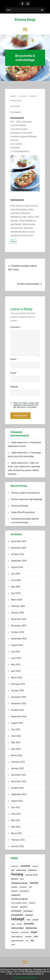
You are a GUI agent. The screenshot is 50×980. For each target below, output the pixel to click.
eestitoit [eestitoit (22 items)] (25, 866)
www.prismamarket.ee (25, 977)
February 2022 (18, 762)
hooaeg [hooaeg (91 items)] (17, 874)
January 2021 (18, 846)
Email (14, 373)
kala (14, 241)
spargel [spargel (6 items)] (35, 920)
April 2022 (16, 749)
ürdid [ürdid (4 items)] (13, 945)
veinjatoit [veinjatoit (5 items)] (28, 937)
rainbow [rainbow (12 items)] (29, 915)
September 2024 (19, 561)
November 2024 (19, 548)
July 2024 (16, 574)
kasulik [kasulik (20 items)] (34, 883)
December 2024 (19, 541)
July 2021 (16, 807)
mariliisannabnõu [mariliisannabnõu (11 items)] (20, 899)
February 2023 (18, 684)
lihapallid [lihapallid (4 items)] (14, 891)
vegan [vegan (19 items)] (34, 932)
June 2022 (16, 736)
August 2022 (17, 723)
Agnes (13, 96)
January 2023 (18, 691)
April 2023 (16, 671)
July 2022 (16, 729)
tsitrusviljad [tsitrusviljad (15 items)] (17, 928)
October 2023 (18, 632)
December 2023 (19, 619)
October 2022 (18, 710)
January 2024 (18, 613)
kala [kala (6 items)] (22, 879)
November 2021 (19, 781)
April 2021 (16, 827)
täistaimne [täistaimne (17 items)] (31, 928)
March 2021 (17, 833)
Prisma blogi (25, 20)
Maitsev (33, 96)
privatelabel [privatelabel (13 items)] (17, 915)
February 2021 (18, 840)
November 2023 (19, 626)
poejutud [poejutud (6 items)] (23, 907)
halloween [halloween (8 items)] (32, 870)
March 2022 (17, 755)
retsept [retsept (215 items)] (18, 919)
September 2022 (19, 716)
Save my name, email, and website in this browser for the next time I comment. (26, 405)
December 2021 (19, 775)
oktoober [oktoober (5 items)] (15, 907)
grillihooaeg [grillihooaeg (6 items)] (21, 870)
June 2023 (16, 658)
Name (14, 359)
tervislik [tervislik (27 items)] (29, 924)
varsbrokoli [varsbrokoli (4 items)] (25, 932)
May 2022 (16, 742)
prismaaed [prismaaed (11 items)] (16, 911)
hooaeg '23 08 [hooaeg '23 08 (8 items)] (31, 875)
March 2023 (17, 678)
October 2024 (18, 554)
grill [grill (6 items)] (13, 870)
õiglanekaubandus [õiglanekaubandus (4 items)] (18, 941)
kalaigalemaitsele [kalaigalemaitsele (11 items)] (20, 883)
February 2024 (18, 606)
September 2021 (19, 794)
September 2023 (19, 639)
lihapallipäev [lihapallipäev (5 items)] (24, 891)
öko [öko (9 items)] (32, 941)
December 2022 (19, 697)
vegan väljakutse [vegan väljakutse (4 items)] (17, 937)
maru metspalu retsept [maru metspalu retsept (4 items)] (19, 903)
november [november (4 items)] (32, 903)
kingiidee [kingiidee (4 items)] (14, 887)
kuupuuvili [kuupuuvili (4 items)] (23, 887)
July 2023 (16, 652)
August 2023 (17, 645)
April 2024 (16, 593)
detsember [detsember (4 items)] (15, 866)
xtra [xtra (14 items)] (36, 936)
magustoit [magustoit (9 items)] (16, 895)
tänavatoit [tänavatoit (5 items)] (15, 932)
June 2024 (16, 580)
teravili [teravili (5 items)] (19, 924)
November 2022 (19, 704)
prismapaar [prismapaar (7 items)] (28, 911)
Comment (16, 327)
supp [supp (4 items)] (13, 924)
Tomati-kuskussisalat (28, 284)
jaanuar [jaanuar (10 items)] (15, 879)
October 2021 (18, 788)
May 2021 (16, 820)
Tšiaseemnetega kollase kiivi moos (23, 268)
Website (14, 387)
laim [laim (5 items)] (30, 887)
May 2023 (16, 665)
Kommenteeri (16, 101)
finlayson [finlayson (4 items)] (35, 866)
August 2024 (17, 567)
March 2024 (17, 600)
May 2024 (16, 587)
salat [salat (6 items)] (28, 920)
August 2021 (17, 801)
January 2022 (18, 768)
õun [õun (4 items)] (27, 941)
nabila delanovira (19, 442)
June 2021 (16, 814)
